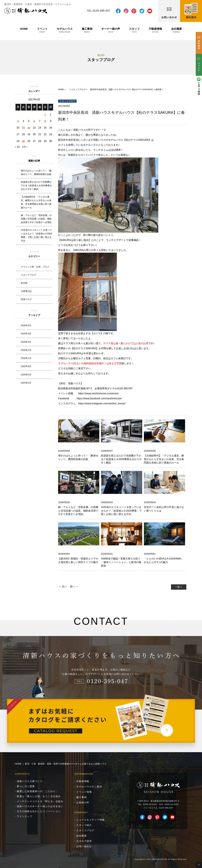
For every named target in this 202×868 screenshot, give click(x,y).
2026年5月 (26, 325)
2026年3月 (26, 342)
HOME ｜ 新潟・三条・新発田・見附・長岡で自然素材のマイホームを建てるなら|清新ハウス (61, 764)
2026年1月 (26, 358)
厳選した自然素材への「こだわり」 (37, 791)
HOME (24, 30)
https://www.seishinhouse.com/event (98, 393)
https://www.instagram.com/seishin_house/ (102, 403)
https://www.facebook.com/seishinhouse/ (99, 398)
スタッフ (134, 30)
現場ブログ (26, 299)
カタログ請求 (84, 841)
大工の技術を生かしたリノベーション (39, 811)
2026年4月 (26, 334)
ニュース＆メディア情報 (91, 820)
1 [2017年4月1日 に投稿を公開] (45, 114)
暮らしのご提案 (26, 786)
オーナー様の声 (111, 30)
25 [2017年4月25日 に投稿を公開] (23, 141)
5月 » (25, 147)
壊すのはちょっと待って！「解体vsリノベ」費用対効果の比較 (36, 172)
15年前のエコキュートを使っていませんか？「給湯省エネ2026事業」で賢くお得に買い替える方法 (36, 235)
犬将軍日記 (26, 291)
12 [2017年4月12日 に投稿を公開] (29, 128)
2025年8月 (26, 366)
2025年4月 (26, 383)
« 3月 (17, 147)
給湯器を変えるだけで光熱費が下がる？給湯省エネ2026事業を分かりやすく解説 (36, 185)
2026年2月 (26, 350)
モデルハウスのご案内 (89, 787)
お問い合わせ (84, 846)
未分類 (24, 283)
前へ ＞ (74, 586)
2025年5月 (26, 375)
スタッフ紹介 (84, 825)
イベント (42, 30)
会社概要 (176, 30)
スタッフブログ (28, 275)
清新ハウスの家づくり (30, 781)
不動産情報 (155, 30)
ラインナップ (25, 816)
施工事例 (87, 30)
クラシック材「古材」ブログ (35, 267)
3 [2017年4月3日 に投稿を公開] (18, 121)
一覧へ (179, 587)
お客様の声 (83, 802)
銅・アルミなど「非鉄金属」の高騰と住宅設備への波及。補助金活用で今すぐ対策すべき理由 (36, 219)
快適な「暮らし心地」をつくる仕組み (39, 796)
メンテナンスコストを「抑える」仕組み (40, 801)
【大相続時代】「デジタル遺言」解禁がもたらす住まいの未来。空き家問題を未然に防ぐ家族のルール (36, 202)
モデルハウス (65, 30)
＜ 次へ (63, 586)
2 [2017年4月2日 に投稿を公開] (51, 114)
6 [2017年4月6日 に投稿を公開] (34, 121)
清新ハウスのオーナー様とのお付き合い (40, 806)
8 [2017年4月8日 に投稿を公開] (45, 121)
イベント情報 (84, 792)
